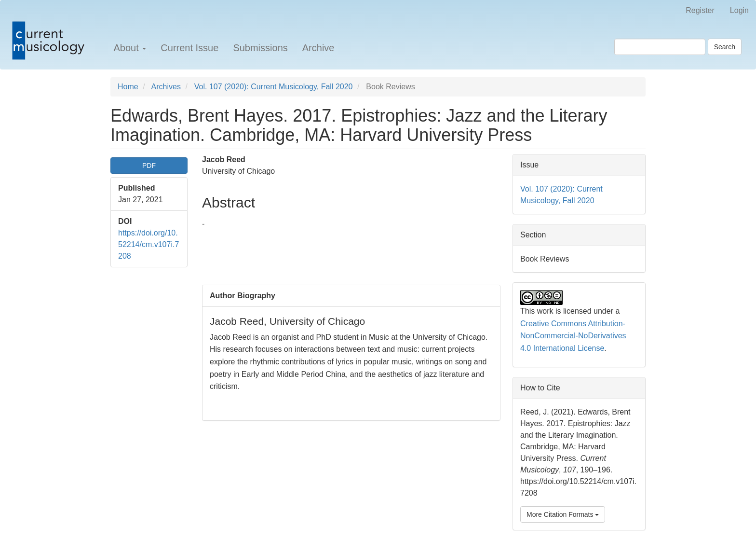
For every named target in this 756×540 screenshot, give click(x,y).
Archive (318, 48)
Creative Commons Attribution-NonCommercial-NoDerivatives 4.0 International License (573, 336)
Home (128, 87)
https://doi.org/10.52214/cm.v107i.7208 (148, 244)
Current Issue (189, 48)
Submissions (260, 48)
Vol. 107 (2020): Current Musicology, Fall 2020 (274, 87)
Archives (166, 87)
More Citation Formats (563, 514)
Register (700, 10)
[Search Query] (660, 47)
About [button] (130, 48)
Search (725, 47)
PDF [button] (149, 166)
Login (739, 10)
